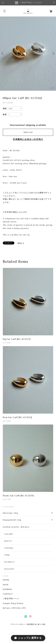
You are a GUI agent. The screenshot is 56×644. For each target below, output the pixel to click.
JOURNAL (7, 589)
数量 (5, 115)
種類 (5, 109)
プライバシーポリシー (18, 624)
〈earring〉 (9, 548)
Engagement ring (12, 520)
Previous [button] (3, 53)
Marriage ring (10, 513)
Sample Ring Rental (13, 603)
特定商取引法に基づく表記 (36, 624)
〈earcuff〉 (9, 534)
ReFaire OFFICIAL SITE (14, 608)
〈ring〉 (7, 555)
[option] (28, 53)
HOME (6, 580)
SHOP (6, 585)
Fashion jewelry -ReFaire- (16, 527)
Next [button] (53, 53)
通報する (21, 243)
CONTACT (8, 594)
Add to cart (28, 132)
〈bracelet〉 (9, 569)
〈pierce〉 (8, 541)
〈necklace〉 (9, 562)
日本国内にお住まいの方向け (28, 139)
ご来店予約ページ (11, 599)
